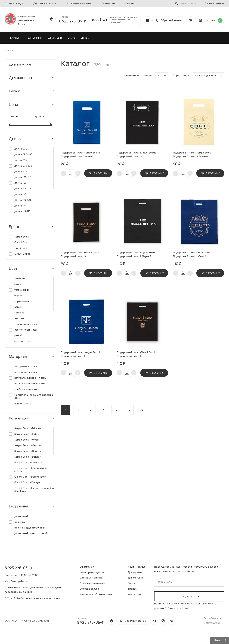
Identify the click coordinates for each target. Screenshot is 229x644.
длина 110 (20, 194)
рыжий (18, 336)
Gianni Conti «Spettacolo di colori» (31, 470)
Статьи (129, 3)
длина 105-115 (23, 189)
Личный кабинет (215, 3)
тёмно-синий (22, 290)
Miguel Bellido (22, 254)
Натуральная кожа (26, 367)
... (129, 410)
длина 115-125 (22, 211)
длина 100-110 (23, 177)
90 (141, 410)
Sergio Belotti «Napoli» (28, 451)
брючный (20, 522)
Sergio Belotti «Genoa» (28, 445)
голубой (19, 313)
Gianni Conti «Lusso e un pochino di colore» (34, 490)
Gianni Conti (22, 242)
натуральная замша (26, 372)
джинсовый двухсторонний (31, 533)
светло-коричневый (26, 330)
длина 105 (20, 183)
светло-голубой (24, 341)
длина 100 (20, 172)
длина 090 (21, 149)
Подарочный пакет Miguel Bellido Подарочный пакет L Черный (137, 254)
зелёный (20, 279)
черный (19, 296)
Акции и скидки (14, 3)
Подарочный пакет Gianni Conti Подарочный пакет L (136, 354)
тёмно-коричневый (26, 324)
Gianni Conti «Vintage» (28, 483)
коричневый (22, 301)
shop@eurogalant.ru (17, 581)
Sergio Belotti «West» (27, 440)
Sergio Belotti (22, 237)
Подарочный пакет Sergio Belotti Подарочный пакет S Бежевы (193, 155)
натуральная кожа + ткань (30, 378)
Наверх (220, 640)
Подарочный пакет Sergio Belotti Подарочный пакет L (80, 354)
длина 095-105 (23, 166)
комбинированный (26, 389)
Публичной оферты (176, 608)
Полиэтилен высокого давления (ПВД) (34, 397)
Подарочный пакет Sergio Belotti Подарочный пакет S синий (80, 155)
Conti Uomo (21, 248)
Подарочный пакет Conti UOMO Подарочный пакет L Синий (192, 254)
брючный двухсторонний (29, 528)
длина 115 (20, 206)
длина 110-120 (23, 200)
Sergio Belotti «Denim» (28, 457)
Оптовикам (108, 3)
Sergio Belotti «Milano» (28, 428)
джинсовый (21, 516)
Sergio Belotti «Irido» (27, 434)
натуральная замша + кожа (31, 384)
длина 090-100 (23, 155)
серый (18, 307)
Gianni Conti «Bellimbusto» (30, 477)
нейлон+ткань (23, 404)
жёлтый (19, 318)
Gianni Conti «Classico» (28, 463)
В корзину (98, 173)
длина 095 (21, 160)
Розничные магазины (79, 3)
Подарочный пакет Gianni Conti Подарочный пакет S (80, 254)
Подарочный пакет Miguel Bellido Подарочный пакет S (137, 155)
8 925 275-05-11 (73, 21)
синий (18, 284)
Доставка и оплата (45, 3)
